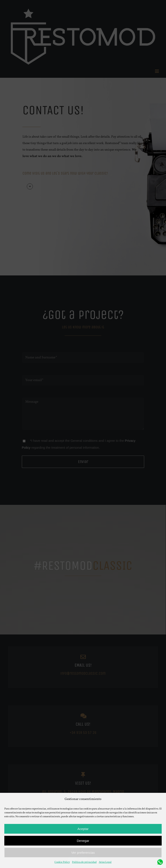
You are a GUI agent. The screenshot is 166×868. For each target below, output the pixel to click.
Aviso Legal (105, 862)
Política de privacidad (84, 862)
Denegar (83, 841)
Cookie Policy (62, 862)
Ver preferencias (83, 853)
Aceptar (83, 829)
